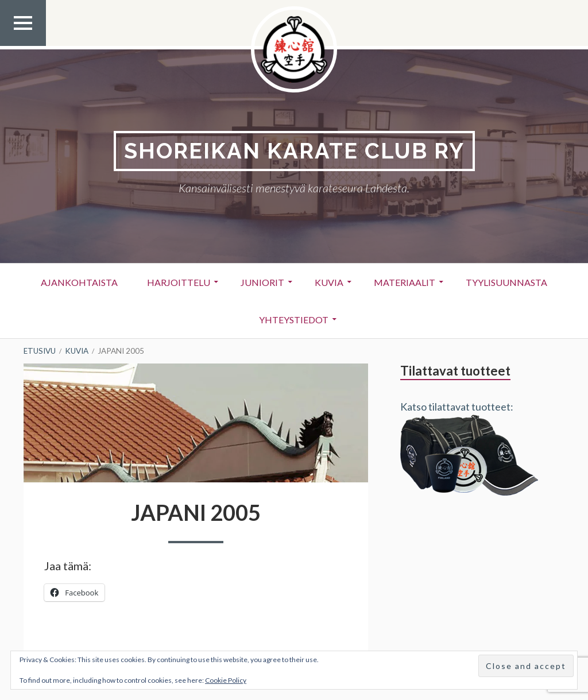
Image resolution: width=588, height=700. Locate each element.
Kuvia (329, 282)
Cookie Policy (226, 680)
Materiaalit (405, 282)
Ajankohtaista (79, 282)
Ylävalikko (23, 45)
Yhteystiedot (294, 320)
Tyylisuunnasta (506, 282)
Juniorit (262, 282)
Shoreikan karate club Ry (294, 151)
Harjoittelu (179, 282)
